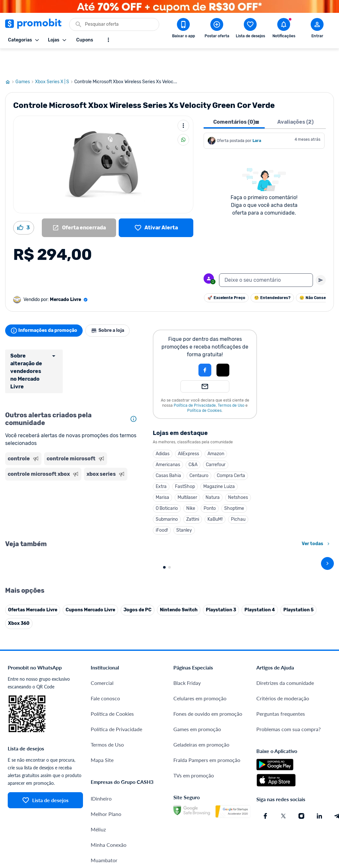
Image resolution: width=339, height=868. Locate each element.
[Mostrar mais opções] (108, 40)
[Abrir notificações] (284, 29)
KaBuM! (215, 496)
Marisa (162, 474)
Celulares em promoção (200, 817)
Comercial (102, 802)
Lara (257, 118)
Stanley (184, 507)
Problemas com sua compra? (289, 848)
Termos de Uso (231, 382)
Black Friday (187, 802)
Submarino (167, 496)
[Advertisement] (73, 486)
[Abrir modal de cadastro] (317, 29)
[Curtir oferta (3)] (24, 205)
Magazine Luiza (219, 463)
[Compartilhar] (183, 117)
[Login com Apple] (223, 347)
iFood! (162, 507)
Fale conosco (105, 817)
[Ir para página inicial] (10, 59)
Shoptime (234, 485)
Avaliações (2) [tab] (295, 99)
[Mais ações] (183, 102)
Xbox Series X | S (55, 59)
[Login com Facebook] (205, 347)
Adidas (163, 431)
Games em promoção (197, 848)
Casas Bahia (168, 452)
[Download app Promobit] (183, 29)
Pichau (238, 496)
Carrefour (216, 442)
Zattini (193, 496)
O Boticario (167, 485)
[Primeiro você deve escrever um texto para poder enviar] (321, 257)
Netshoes (238, 474)
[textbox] (266, 257)
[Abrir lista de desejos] (250, 29)
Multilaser (187, 474)
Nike (191, 485)
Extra (161, 463)
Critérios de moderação (283, 817)
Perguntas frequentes (281, 833)
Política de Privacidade (195, 382)
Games (25, 59)
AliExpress (188, 431)
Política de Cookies (204, 387)
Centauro (199, 452)
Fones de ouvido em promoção (208, 833)
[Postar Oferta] (217, 29)
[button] (183, 347)
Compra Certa (231, 452)
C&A (193, 442)
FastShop (185, 463)
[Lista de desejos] (156, 205)
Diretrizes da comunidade (285, 802)
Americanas (168, 442)
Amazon (216, 431)
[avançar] (327, 611)
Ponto (210, 485)
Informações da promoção (46, 307)
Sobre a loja (115, 307)
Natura (213, 474)
